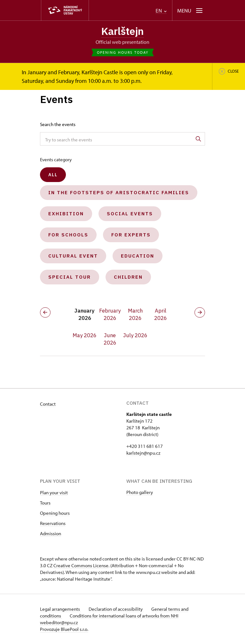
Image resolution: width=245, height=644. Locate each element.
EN (161, 11)
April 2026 (161, 314)
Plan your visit (54, 493)
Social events (130, 214)
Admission (51, 533)
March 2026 (135, 314)
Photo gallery (140, 492)
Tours (45, 503)
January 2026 (85, 314)
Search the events (58, 124)
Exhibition (66, 214)
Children (128, 277)
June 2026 (110, 339)
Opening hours (55, 513)
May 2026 (85, 335)
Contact (48, 404)
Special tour (70, 277)
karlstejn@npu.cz (143, 453)
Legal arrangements (60, 609)
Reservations (53, 523)
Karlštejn (122, 31)
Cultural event (73, 256)
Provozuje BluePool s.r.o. (64, 629)
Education (138, 256)
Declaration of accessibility (116, 609)
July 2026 (135, 335)
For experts (131, 235)
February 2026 (110, 314)
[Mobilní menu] (190, 10)
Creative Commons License (81, 565)
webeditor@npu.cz (59, 622)
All (53, 175)
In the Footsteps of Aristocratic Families (119, 192)
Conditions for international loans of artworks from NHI (124, 616)
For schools (68, 235)
